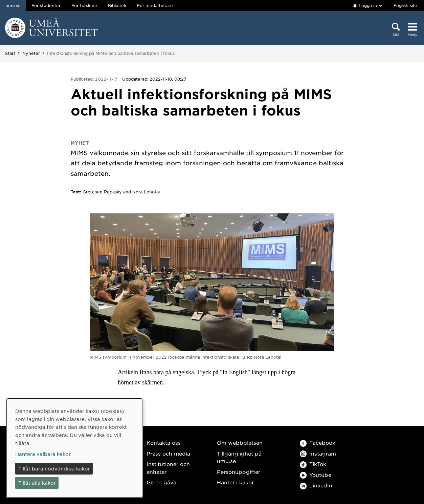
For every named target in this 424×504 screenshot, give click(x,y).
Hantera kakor (235, 482)
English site (405, 5)
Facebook (318, 443)
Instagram (318, 453)
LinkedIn (316, 485)
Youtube (316, 475)
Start (10, 53)
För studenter (46, 5)
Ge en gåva (161, 482)
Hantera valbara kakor (43, 454)
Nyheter (31, 53)
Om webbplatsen (240, 443)
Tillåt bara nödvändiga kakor (54, 468)
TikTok (313, 464)
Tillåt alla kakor (37, 483)
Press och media (168, 453)
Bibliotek (117, 5)
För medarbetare (155, 5)
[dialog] (74, 448)
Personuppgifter (239, 472)
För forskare (84, 5)
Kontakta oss (164, 443)
